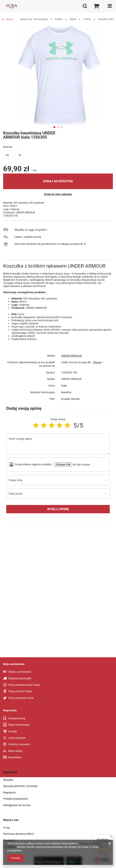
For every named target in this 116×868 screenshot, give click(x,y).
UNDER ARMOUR (71, 356)
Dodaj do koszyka (58, 181)
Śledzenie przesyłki (20, 678)
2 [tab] (58, 127)
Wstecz (8, 20)
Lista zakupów (17, 738)
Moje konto (10, 710)
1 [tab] (54, 127)
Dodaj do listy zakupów (58, 194)
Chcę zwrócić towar (20, 691)
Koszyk (13, 731)
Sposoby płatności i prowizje (20, 786)
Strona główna (41, 19)
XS (7, 155)
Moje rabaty (15, 751)
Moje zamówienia (19, 725)
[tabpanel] (58, 75)
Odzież (73, 19)
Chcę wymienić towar (21, 698)
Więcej (97, 362)
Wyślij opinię (58, 509)
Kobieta (59, 19)
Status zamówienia (20, 672)
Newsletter (15, 757)
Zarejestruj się (17, 718)
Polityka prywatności (16, 799)
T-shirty (87, 19)
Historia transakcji (19, 744)
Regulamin (9, 792)
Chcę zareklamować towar (24, 685)
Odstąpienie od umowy (17, 805)
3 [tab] (62, 127)
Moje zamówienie (14, 664)
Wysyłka (8, 780)
